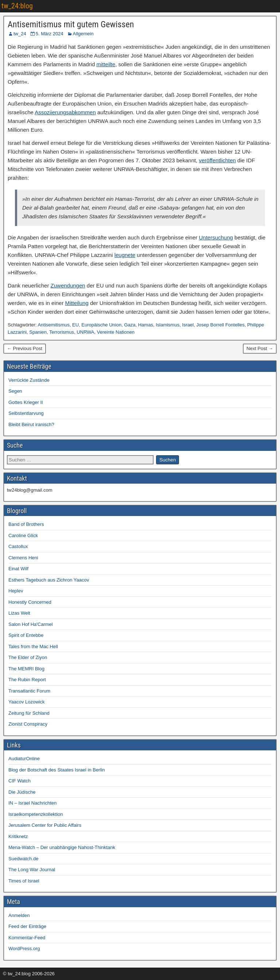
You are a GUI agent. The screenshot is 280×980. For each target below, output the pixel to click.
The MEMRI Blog (26, 669)
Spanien (38, 332)
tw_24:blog (17, 6)
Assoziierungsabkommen (65, 112)
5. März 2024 (50, 34)
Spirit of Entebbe (26, 635)
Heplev (16, 591)
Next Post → (260, 348)
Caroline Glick (23, 535)
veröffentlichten (217, 160)
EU (75, 325)
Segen (15, 391)
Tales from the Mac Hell (33, 646)
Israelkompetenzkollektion (36, 814)
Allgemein (83, 34)
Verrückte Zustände (29, 380)
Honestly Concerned (30, 602)
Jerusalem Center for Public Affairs (45, 825)
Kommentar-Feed (27, 938)
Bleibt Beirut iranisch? (31, 424)
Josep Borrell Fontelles (220, 325)
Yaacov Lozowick (26, 702)
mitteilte (106, 64)
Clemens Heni (23, 558)
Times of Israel (24, 881)
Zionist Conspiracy (28, 724)
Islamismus (168, 325)
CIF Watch (20, 781)
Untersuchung (216, 237)
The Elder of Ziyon (28, 657)
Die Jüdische (22, 792)
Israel (188, 325)
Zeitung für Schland (29, 713)
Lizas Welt (19, 613)
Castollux (18, 546)
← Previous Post (25, 348)
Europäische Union (101, 325)
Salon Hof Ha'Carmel (31, 624)
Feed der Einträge (27, 926)
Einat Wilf (18, 569)
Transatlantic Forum (29, 691)
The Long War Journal (32, 870)
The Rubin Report (27, 680)
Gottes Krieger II (26, 402)
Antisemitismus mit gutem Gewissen (71, 24)
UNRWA (85, 332)
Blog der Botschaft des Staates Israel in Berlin (57, 770)
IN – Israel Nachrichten (32, 803)
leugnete (125, 255)
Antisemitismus (53, 325)
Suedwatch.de (23, 859)
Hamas (146, 325)
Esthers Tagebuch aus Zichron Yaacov (49, 580)
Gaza (130, 325)
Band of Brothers (26, 524)
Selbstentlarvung (26, 413)
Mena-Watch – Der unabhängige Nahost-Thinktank (62, 847)
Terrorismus (62, 332)
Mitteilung (77, 303)
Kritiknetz (18, 836)
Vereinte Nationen (116, 332)
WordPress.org (24, 949)
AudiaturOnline (24, 759)
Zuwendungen (68, 285)
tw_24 (20, 34)
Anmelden (19, 915)
